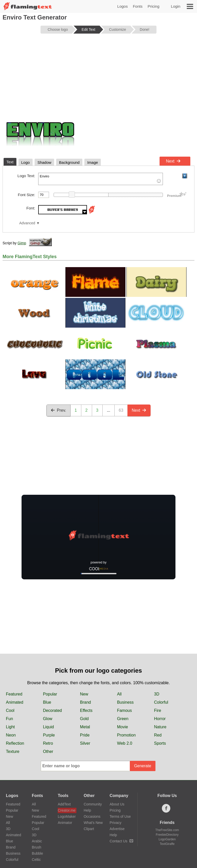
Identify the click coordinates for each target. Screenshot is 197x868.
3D (157, 694)
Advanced (27, 223)
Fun (9, 719)
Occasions (92, 816)
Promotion (126, 735)
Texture (13, 751)
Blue (47, 702)
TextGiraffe (167, 844)
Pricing (153, 6)
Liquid (48, 727)
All (119, 694)
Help (87, 810)
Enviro (101, 179)
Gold (84, 719)
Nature (160, 727)
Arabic (37, 841)
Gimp (22, 243)
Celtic (36, 860)
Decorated (52, 710)
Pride (85, 735)
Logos (122, 6)
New (84, 694)
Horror (160, 719)
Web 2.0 (125, 743)
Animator (65, 823)
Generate (143, 766)
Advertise (117, 829)
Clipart (89, 829)
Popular (50, 694)
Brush (37, 847)
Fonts (138, 6)
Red (158, 735)
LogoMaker (67, 816)
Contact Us (121, 841)
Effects (86, 710)
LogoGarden (167, 839)
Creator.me (67, 810)
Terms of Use (120, 816)
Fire (158, 710)
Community (93, 804)
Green (123, 719)
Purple (49, 735)
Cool (10, 710)
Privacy (115, 823)
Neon (11, 735)
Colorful (161, 702)
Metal (85, 727)
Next (173, 161)
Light (10, 727)
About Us (117, 804)
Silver (85, 743)
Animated (15, 702)
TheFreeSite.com (167, 830)
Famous (124, 710)
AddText (64, 804)
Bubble (37, 853)
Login (176, 6)
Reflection (15, 743)
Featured (14, 694)
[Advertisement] (98, 77)
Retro (48, 743)
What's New (93, 823)
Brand (86, 702)
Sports (160, 743)
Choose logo (58, 29)
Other (48, 751)
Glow (47, 719)
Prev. (58, 410)
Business (125, 702)
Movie (122, 727)
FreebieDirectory (167, 835)
